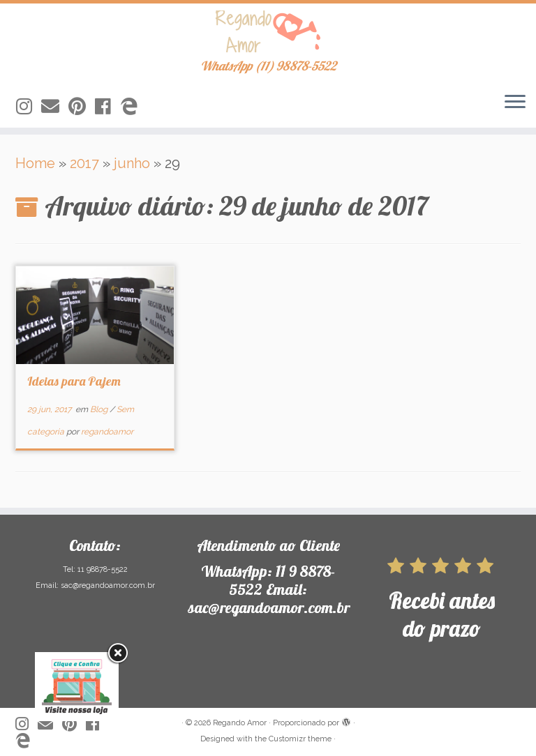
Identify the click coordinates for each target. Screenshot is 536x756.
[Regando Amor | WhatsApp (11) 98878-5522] (268, 31)
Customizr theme (300, 739)
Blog (100, 409)
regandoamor (107, 432)
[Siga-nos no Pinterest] (82, 107)
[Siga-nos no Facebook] (107, 107)
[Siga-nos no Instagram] (29, 107)
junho (132, 163)
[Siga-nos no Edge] (134, 107)
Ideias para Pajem (74, 381)
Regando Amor (240, 723)
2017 (84, 163)
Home (35, 163)
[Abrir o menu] (515, 103)
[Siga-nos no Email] (55, 107)
